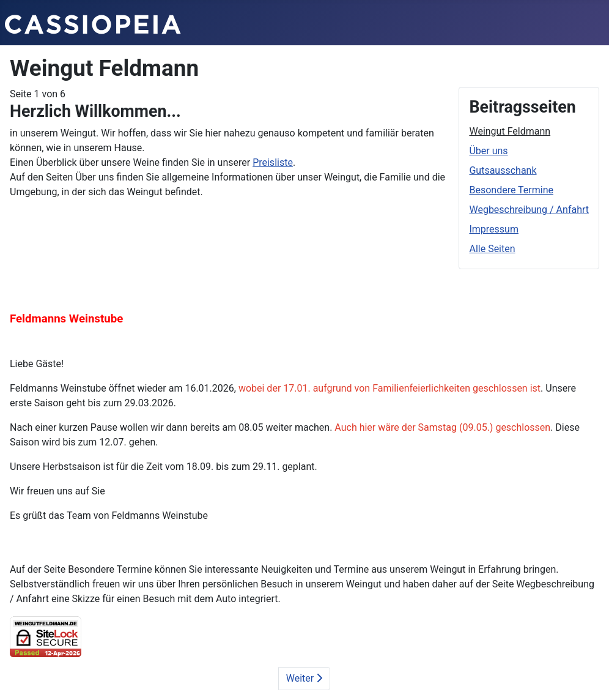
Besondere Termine (511, 190)
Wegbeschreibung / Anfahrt (529, 210)
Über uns (488, 151)
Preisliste (273, 162)
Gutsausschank (503, 170)
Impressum (494, 229)
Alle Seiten (492, 249)
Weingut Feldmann (510, 131)
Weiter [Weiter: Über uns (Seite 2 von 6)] (304, 678)
